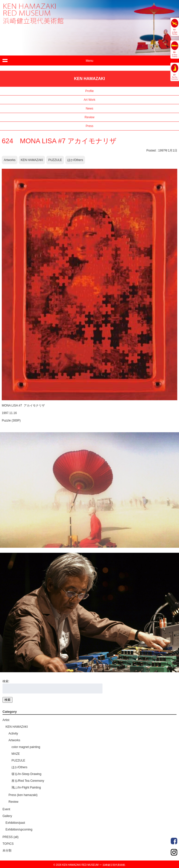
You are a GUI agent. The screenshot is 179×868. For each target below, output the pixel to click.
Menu (89, 61)
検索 (7, 700)
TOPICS (8, 844)
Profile (89, 91)
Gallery (7, 816)
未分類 (7, 850)
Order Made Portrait (174, 841)
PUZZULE (55, 160)
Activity (13, 733)
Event (6, 809)
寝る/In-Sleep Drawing (26, 774)
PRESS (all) (10, 837)
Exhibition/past (15, 823)
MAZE (16, 754)
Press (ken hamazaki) (23, 795)
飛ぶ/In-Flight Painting (26, 787)
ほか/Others (75, 160)
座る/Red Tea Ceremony (28, 781)
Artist (6, 720)
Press (90, 126)
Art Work (89, 100)
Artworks (10, 160)
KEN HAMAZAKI (32, 160)
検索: (6, 681)
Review (89, 117)
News (89, 108)
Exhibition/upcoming (19, 829)
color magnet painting (26, 747)
